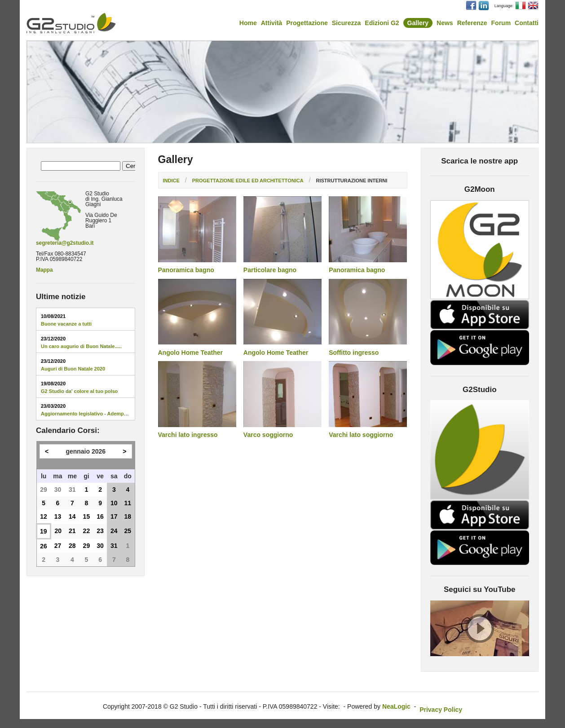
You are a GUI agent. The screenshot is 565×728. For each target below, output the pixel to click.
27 (58, 546)
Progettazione (307, 23)
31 (72, 490)
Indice (171, 181)
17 (114, 516)
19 (44, 531)
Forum (501, 23)
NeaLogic (396, 706)
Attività (271, 23)
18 (128, 516)
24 (114, 531)
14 (72, 516)
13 (58, 516)
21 (72, 531)
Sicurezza (347, 23)
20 (58, 531)
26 (44, 546)
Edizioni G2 (382, 23)
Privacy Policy (441, 710)
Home (248, 23)
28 (72, 546)
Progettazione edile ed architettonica (248, 181)
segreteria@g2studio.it (65, 243)
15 (87, 516)
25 (128, 531)
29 (44, 490)
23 (100, 531)
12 (44, 516)
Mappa (44, 270)
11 (128, 503)
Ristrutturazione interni (351, 181)
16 (100, 516)
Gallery (418, 23)
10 (114, 503)
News (445, 23)
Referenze (472, 23)
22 (87, 531)
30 (58, 490)
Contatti (527, 23)
